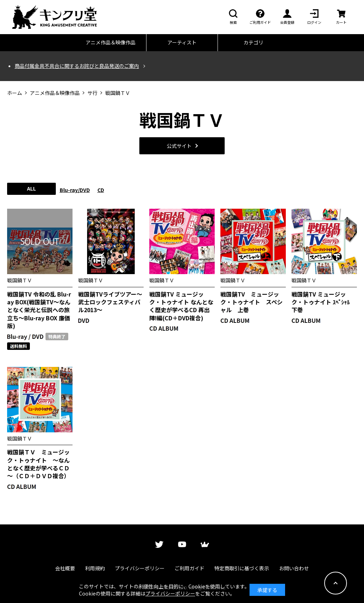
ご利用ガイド (189, 568)
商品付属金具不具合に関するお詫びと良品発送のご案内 (77, 66)
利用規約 (95, 568)
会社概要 (65, 568)
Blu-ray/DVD (75, 190)
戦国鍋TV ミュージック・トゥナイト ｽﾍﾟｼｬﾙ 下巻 (323, 302)
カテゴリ (253, 42)
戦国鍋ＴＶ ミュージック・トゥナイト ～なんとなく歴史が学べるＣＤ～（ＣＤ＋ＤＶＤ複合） (38, 464)
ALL (31, 188)
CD (101, 190)
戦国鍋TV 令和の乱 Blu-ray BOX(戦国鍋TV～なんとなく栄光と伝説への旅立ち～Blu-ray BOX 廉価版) (39, 310)
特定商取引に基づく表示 (242, 568)
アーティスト (182, 42)
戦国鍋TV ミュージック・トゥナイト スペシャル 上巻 (251, 302)
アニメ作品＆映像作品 (111, 42)
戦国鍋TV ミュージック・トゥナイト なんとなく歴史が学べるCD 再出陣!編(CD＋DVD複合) (181, 306)
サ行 (92, 93)
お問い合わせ (294, 568)
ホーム (15, 93)
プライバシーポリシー (140, 568)
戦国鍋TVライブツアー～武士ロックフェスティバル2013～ (110, 302)
